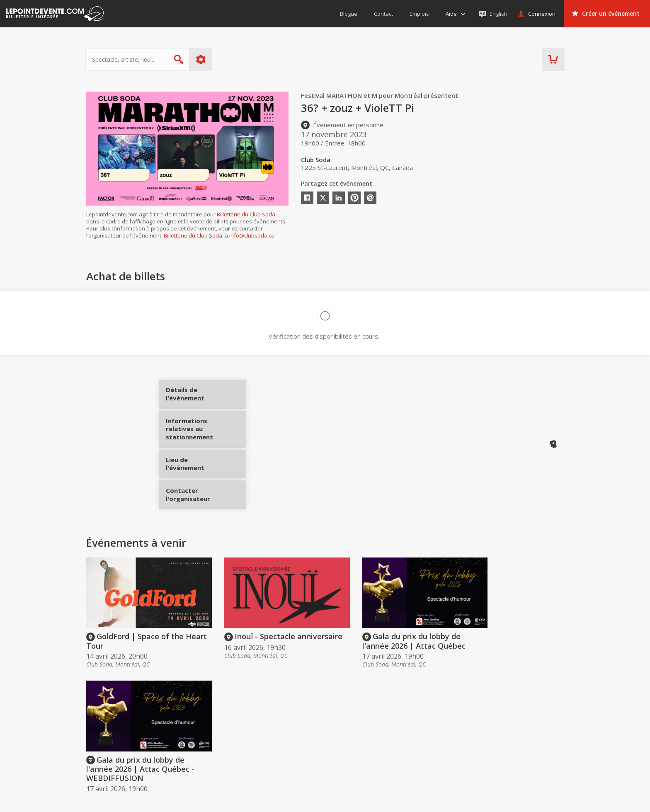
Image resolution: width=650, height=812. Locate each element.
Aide (323, 751)
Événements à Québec (528, 751)
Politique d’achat (340, 740)
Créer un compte (438, 728)
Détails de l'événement (197, 397)
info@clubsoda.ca (252, 235)
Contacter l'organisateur (197, 491)
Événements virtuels (525, 728)
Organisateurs (441, 712)
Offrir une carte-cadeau (349, 728)
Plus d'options (202, 59)
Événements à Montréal (530, 740)
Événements (520, 712)
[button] (392, 800)
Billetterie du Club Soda (246, 214)
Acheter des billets (351, 712)
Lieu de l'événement (197, 461)
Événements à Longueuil (531, 764)
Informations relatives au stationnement (197, 432)
